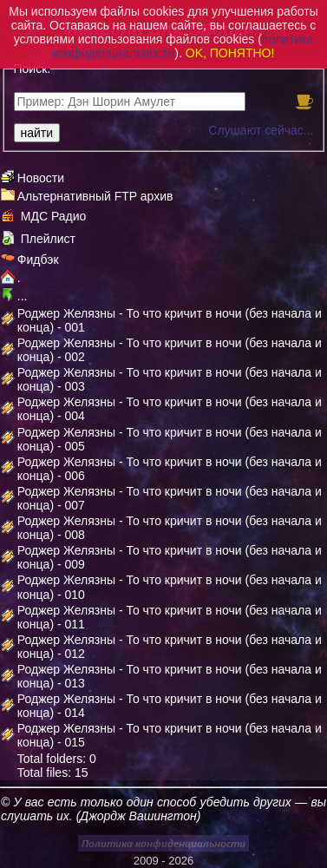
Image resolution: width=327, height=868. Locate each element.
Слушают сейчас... (261, 130)
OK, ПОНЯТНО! (230, 53)
